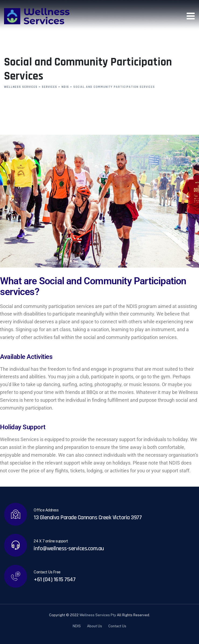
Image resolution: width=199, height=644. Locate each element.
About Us (95, 626)
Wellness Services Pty (98, 615)
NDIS (77, 626)
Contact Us (117, 626)
